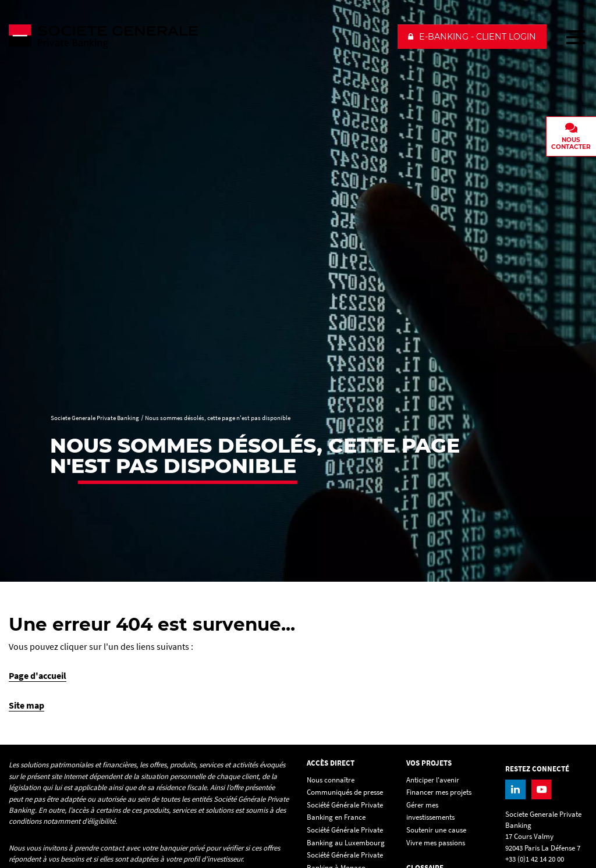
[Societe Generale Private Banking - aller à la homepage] (198, 37)
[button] (472, 37)
